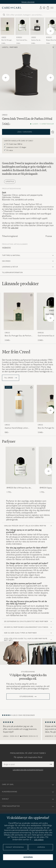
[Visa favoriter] (44, 8)
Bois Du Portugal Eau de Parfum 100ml (6, 40)
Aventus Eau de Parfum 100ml (36, 40)
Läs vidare (39, 839)
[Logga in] (41, 8)
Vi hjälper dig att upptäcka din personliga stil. (28, 677)
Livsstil (5, 47)
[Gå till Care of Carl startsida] (12, 8)
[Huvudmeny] (52, 8)
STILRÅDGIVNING (26, 697)
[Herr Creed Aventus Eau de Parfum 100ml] (37, 26)
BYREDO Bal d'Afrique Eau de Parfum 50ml (19, 488)
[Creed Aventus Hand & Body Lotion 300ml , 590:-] (19, 409)
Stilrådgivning (28, 672)
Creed (4, 37)
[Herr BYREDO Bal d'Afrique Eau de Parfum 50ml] (21, 465)
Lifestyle (10, 181)
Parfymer (14, 47)
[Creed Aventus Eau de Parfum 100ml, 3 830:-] (37, 31)
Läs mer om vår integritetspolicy (28, 770)
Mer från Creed (16, 352)
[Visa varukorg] (48, 8)
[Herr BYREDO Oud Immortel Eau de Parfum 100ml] (22, 26)
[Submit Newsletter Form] (51, 764)
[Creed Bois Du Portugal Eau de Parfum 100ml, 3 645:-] (7, 31)
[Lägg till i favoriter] (31, 296)
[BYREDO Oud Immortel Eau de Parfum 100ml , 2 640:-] (22, 31)
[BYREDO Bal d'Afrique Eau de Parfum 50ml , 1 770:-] (21, 470)
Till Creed (11, 378)
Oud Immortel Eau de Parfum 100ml (22, 40)
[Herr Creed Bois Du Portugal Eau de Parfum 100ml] (7, 26)
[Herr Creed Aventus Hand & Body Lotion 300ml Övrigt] (19, 404)
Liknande (20, 284)
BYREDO (19, 37)
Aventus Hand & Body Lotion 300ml (16, 428)
